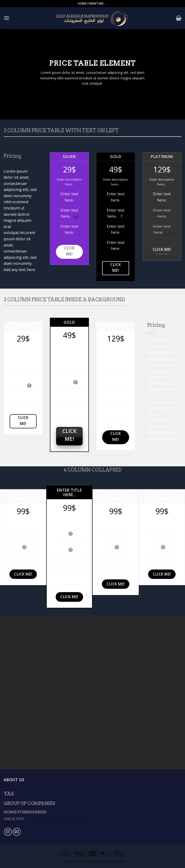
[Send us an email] (17, 832)
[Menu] (7, 18)
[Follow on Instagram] (8, 832)
